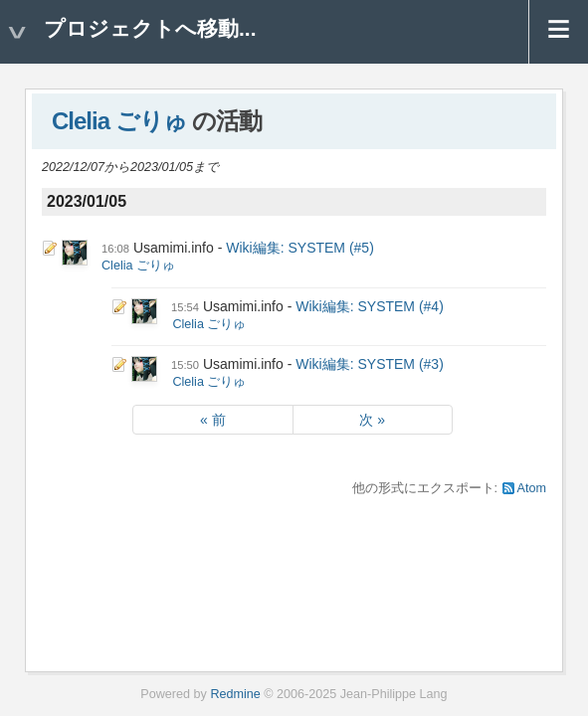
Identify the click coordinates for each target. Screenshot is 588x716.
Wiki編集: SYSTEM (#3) (370, 364)
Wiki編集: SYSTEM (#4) (370, 306)
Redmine (235, 694)
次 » (372, 420)
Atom (532, 488)
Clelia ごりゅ (119, 121)
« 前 (213, 420)
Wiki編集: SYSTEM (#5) (300, 248)
